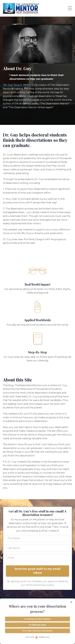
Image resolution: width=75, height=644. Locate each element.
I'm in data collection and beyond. (37, 631)
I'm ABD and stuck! (37, 625)
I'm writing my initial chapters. (37, 619)
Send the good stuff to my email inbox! (37, 571)
